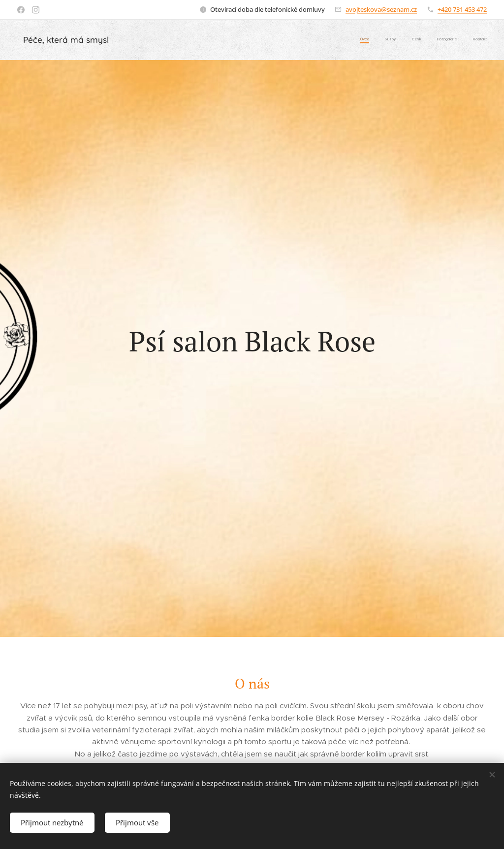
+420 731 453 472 (462, 9)
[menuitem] (426, 40)
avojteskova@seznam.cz (381, 9)
